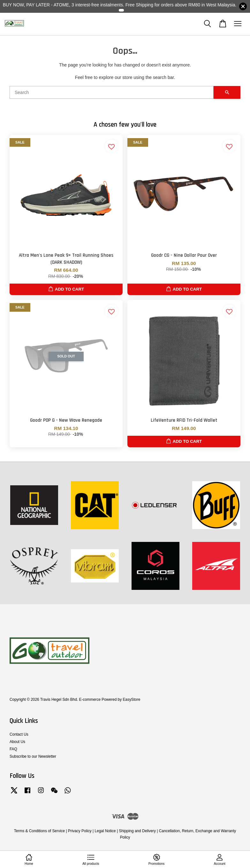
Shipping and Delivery (137, 831)
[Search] (112, 92)
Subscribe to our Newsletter (33, 756)
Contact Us (19, 734)
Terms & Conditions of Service (39, 831)
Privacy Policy (80, 831)
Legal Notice (105, 831)
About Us (17, 742)
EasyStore (131, 700)
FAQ (13, 749)
